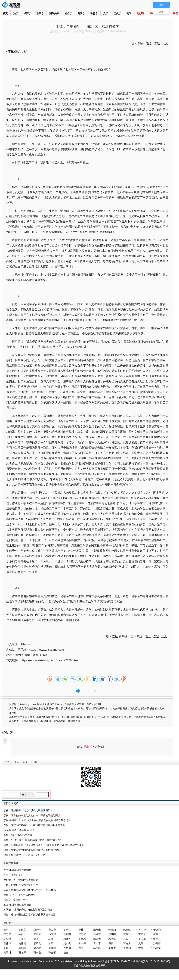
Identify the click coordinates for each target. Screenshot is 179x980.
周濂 (36, 939)
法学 (16, 13)
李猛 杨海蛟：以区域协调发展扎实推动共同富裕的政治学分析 (37, 820)
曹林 (81, 930)
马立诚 (52, 934)
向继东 (97, 934)
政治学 (40, 13)
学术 (18, 655)
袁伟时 (7, 943)
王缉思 (82, 939)
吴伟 (141, 943)
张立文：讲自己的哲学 (16, 900)
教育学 (94, 13)
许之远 (67, 948)
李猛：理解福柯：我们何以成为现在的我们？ (28, 810)
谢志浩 (37, 952)
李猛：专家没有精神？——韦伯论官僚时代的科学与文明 (34, 825)
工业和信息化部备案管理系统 (89, 965)
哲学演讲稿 (40, 655)
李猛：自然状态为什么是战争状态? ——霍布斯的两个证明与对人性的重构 (44, 845)
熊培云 (37, 943)
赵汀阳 (112, 934)
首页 (5, 13)
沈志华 (82, 934)
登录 (86, 747)
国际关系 (54, 13)
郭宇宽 (37, 934)
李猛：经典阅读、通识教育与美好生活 (24, 855)
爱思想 (12, 5)
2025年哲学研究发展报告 (17, 870)
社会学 (68, 13)
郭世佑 (112, 939)
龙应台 (52, 930)
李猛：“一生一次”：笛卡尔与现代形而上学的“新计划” (32, 840)
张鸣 (156, 934)
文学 (106, 13)
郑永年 (37, 930)
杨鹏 (51, 939)
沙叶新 (157, 943)
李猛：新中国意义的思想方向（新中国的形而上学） (32, 850)
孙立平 (52, 952)
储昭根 (37, 948)
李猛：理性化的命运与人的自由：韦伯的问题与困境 (32, 815)
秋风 (51, 943)
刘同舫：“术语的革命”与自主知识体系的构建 (28, 909)
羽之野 (22, 952)
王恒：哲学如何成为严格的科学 (21, 885)
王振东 (142, 939)
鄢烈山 (97, 930)
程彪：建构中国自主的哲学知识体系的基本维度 (29, 914)
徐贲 (21, 934)
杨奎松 (7, 939)
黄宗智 (142, 930)
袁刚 (81, 948)
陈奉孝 (97, 939)
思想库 (141, 13)
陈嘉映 (127, 930)
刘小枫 (67, 943)
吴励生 (112, 948)
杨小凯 (97, 948)
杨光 (66, 952)
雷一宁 (97, 943)
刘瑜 (6, 948)
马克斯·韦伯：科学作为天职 (19, 830)
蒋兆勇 (127, 943)
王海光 (22, 939)
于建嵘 (157, 930)
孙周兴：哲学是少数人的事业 (20, 895)
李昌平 (142, 934)
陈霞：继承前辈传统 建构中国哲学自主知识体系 (30, 890)
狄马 (156, 939)
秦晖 (6, 930)
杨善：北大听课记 (13, 875)
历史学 (117, 13)
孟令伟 (82, 943)
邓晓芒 (67, 939)
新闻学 (81, 13)
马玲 (126, 939)
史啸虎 (22, 943)
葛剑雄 (22, 948)
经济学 (27, 13)
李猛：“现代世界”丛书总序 (18, 835)
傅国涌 (112, 930)
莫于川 (7, 952)
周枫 (111, 943)
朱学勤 (127, 948)
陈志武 (7, 934)
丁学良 (67, 930)
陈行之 (22, 930)
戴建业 (127, 934)
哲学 (129, 13)
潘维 (141, 948)
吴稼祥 (52, 948)
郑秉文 (157, 948)
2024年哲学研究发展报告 (17, 905)
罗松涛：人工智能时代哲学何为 (21, 880)
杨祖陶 (67, 934)
